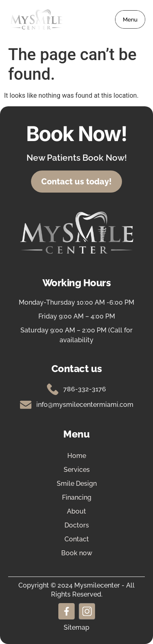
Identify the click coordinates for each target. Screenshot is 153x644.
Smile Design (77, 484)
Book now (77, 553)
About (76, 511)
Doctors (77, 525)
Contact (77, 539)
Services (77, 470)
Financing (77, 497)
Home (77, 456)
